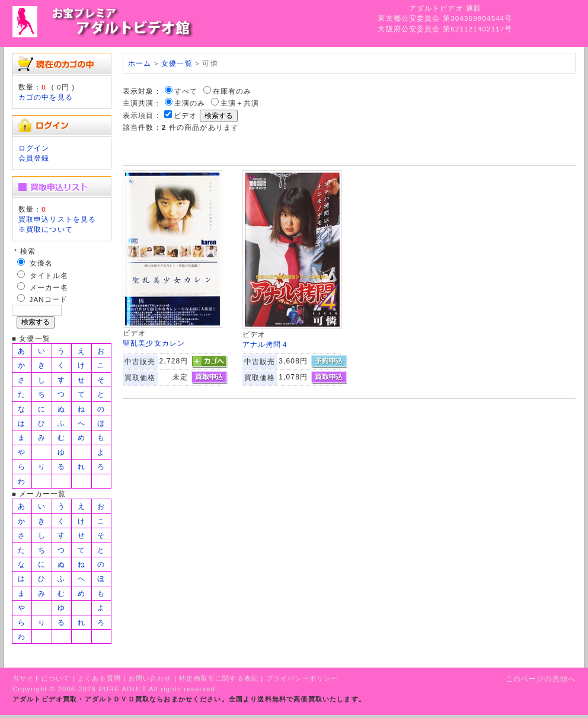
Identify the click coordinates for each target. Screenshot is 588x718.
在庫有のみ (232, 91)
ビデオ (185, 115)
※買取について (46, 229)
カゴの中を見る (46, 97)
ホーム (140, 63)
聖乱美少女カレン (154, 343)
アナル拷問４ (266, 344)
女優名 (41, 263)
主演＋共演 (240, 103)
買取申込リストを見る (57, 219)
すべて (186, 91)
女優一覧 (177, 63)
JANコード (49, 299)
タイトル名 (49, 275)
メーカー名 (49, 287)
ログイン (34, 148)
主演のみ (190, 103)
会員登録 (34, 158)
